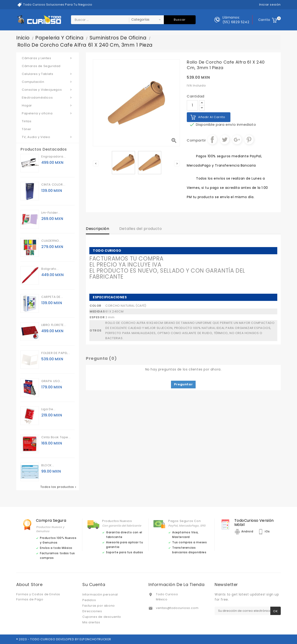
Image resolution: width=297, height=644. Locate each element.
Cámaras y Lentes (48, 58)
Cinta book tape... (56, 437)
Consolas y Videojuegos (48, 90)
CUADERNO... (52, 241)
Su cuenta (94, 585)
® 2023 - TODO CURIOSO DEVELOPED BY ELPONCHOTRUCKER (64, 639)
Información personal (100, 594)
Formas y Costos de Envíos (38, 594)
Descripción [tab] (98, 229)
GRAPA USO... (52, 381)
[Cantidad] (192, 105)
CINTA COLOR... (53, 185)
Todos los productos (59, 487)
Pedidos (89, 600)
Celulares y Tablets (48, 74)
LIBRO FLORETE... (54, 325)
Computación (48, 82)
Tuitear (225, 140)
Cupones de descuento (102, 617)
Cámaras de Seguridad (41, 66)
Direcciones (92, 611)
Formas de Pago (30, 599)
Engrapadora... (53, 156)
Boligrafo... (50, 269)
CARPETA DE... (52, 297)
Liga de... (48, 409)
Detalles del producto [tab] (141, 229)
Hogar (48, 105)
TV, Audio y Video (48, 137)
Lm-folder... (51, 213)
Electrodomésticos (48, 97)
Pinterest (249, 140)
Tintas (27, 121)
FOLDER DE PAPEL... (56, 353)
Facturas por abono (99, 606)
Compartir (212, 140)
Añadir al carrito (212, 117)
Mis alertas (91, 622)
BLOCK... (48, 465)
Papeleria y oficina (48, 113)
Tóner (27, 129)
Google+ (237, 140)
